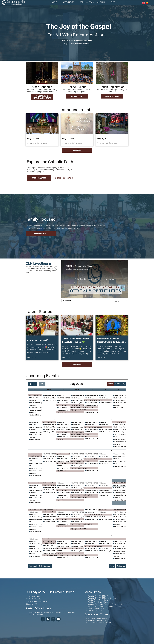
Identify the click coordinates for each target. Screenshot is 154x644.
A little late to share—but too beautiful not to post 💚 (76, 340)
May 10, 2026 (103, 139)
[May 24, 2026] (42, 124)
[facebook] (53, 619)
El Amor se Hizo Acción (38, 340)
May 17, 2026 (68, 139)
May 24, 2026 (33, 139)
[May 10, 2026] (112, 124)
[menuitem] (56, 2)
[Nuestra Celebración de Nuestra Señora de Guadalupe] (112, 325)
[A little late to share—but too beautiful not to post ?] (77, 325)
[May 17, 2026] (77, 124)
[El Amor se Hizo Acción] (42, 325)
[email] (43, 619)
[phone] (48, 619)
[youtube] (58, 619)
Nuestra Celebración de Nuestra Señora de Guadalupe (111, 340)
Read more (31, 357)
